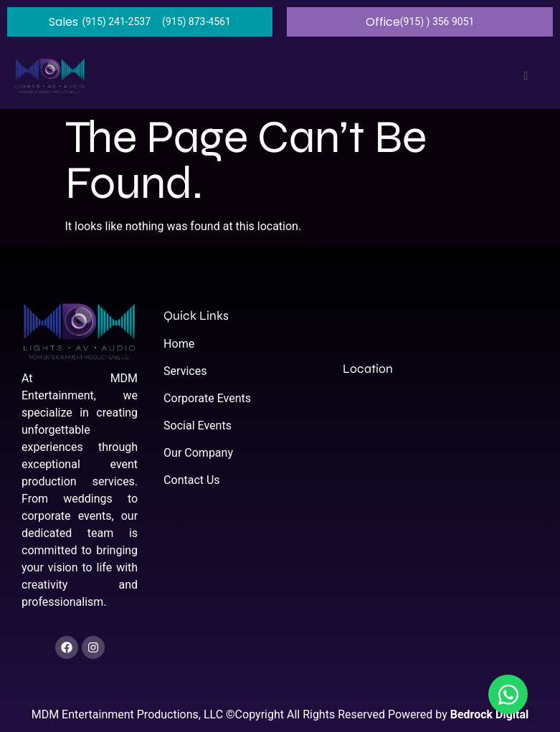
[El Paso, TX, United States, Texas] (441, 498)
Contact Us (192, 480)
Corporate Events (207, 398)
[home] (50, 76)
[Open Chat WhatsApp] (508, 694)
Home (179, 344)
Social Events (198, 426)
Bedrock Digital (490, 714)
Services (185, 371)
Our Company (198, 453)
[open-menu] (522, 76)
